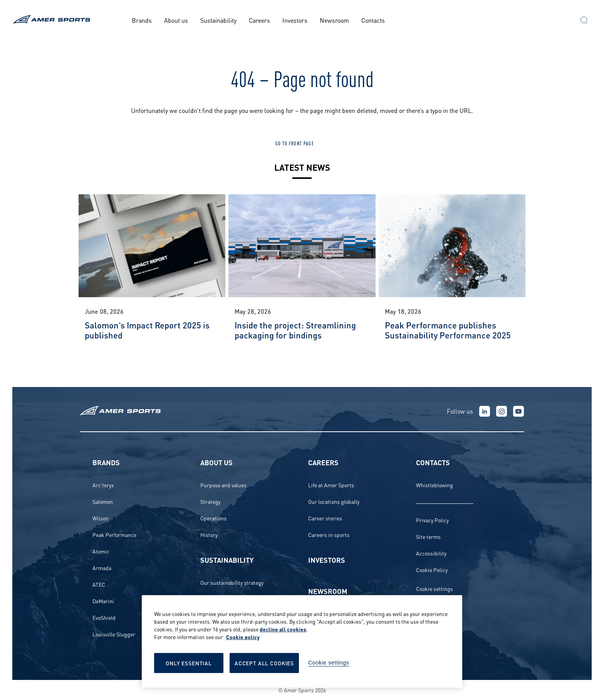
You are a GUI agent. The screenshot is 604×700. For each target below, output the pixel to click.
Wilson (101, 518)
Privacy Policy (432, 520)
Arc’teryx (103, 485)
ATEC (99, 584)
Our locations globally (334, 501)
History (209, 534)
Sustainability (218, 20)
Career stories (325, 518)
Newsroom (334, 20)
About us (176, 20)
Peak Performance (114, 534)
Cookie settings (435, 588)
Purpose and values (223, 485)
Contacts (373, 20)
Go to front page (295, 143)
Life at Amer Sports (331, 485)
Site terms (428, 536)
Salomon (103, 501)
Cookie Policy (432, 570)
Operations (213, 518)
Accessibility (431, 553)
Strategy (210, 501)
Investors (295, 20)
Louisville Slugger (114, 634)
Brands (142, 20)
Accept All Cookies (264, 663)
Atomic (101, 551)
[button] (584, 21)
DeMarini (103, 601)
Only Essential (189, 663)
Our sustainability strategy (232, 582)
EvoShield (104, 617)
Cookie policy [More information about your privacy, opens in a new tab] (243, 637)
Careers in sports (329, 534)
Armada (102, 568)
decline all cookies (283, 629)
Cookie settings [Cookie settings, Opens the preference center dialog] (329, 663)
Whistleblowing (435, 485)
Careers (259, 20)
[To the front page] (53, 20)
